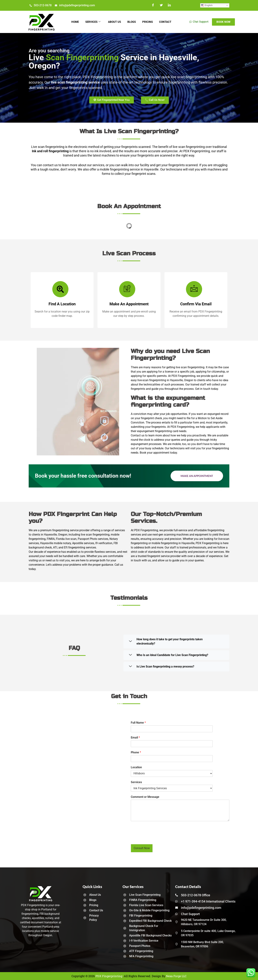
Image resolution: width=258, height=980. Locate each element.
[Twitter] (161, 5)
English (207, 5)
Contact (167, 22)
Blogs (132, 22)
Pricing (149, 22)
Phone (136, 752)
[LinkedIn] (169, 5)
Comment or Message (145, 797)
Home (73, 22)
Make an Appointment (197, 476)
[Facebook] (153, 5)
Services (92, 22)
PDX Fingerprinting (109, 976)
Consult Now (142, 848)
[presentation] (158, 838)
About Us (114, 22)
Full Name (138, 723)
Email (135, 738)
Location (136, 767)
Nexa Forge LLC (176, 976)
